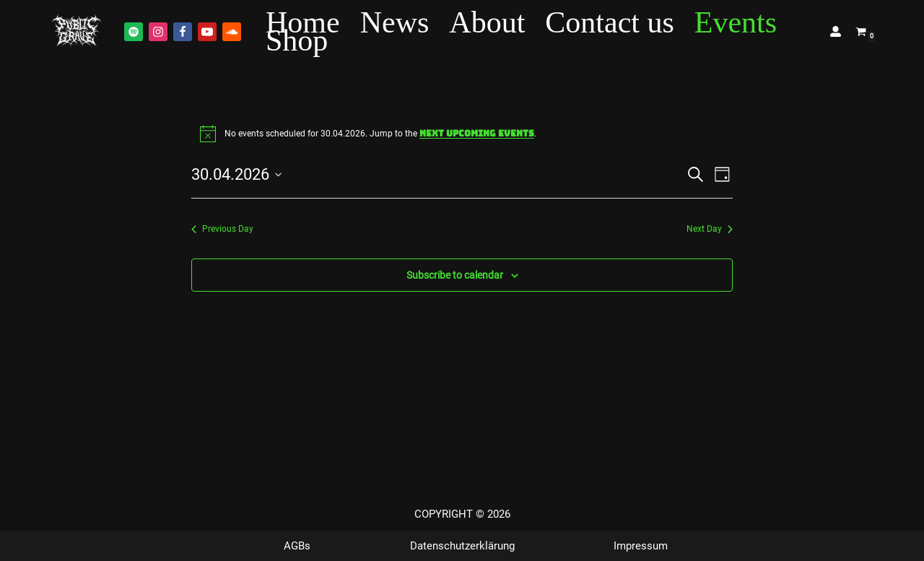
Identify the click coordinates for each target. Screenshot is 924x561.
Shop (297, 41)
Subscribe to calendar (455, 275)
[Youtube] (207, 32)
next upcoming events (477, 134)
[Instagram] (158, 32)
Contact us (609, 23)
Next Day (710, 229)
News (395, 23)
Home (303, 23)
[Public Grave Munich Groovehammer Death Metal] (77, 31)
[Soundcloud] (232, 32)
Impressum (641, 546)
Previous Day (222, 229)
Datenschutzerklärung (462, 546)
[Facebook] (183, 32)
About (487, 23)
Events (736, 23)
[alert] (462, 134)
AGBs (297, 546)
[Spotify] (134, 32)
